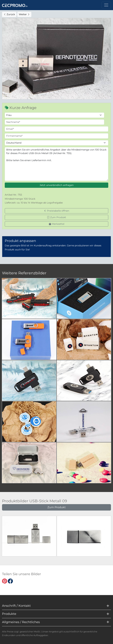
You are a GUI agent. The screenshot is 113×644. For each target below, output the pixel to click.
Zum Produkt (57, 217)
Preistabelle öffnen (56, 211)
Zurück (9, 14)
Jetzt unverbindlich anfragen (57, 185)
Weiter (24, 14)
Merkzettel (57, 224)
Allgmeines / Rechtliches (21, 622)
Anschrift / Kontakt (16, 606)
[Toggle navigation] (106, 5)
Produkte (9, 614)
